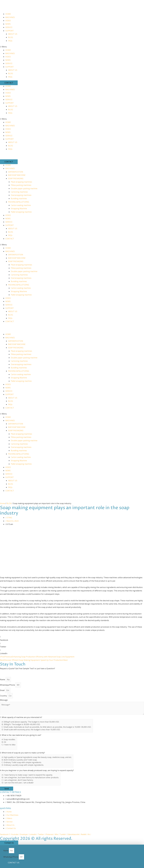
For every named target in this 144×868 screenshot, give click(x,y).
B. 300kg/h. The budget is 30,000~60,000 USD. (46, 724)
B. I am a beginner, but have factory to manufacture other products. (30, 778)
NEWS (8, 24)
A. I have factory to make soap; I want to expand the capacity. (30, 775)
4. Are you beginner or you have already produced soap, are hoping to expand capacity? (37, 770)
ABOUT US (13, 34)
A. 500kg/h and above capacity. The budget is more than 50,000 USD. (46, 722)
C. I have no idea (9, 745)
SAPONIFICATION (16, 172)
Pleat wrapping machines (21, 182)
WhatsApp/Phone (8, 685)
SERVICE (9, 27)
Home (3, 503)
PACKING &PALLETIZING (19, 202)
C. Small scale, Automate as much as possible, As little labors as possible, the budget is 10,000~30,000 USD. (46, 727)
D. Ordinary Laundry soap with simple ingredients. (37, 765)
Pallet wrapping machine (21, 212)
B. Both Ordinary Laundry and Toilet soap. (37, 760)
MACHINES (10, 17)
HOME (8, 14)
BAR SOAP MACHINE (17, 175)
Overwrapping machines (21, 195)
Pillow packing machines (21, 185)
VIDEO (8, 21)
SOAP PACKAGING (16, 178)
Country (4, 696)
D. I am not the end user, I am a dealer (30, 783)
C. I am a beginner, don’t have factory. (30, 780)
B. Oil (9, 742)
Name (3, 680)
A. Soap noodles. (9, 740)
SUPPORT (10, 31)
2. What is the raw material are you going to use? (21, 735)
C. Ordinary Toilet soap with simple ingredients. (37, 762)
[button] (72, 47)
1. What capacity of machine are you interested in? (21, 717)
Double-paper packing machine (24, 188)
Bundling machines (19, 198)
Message (4, 700)
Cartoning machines (19, 192)
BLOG (11, 37)
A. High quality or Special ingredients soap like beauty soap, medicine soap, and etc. (37, 757)
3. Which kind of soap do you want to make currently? (22, 753)
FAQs (10, 41)
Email (2, 690)
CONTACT (10, 239)
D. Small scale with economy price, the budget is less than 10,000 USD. (46, 730)
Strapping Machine (19, 209)
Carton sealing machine (21, 205)
